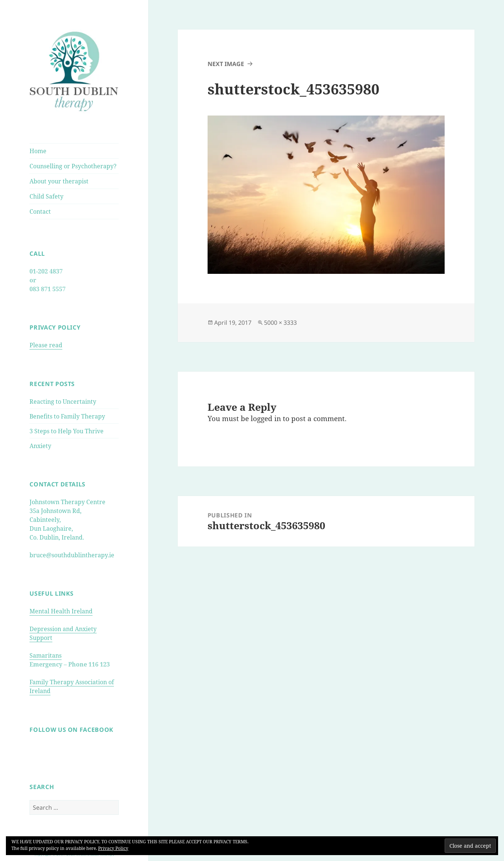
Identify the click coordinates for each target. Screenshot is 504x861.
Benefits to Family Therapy (67, 416)
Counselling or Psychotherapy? (73, 166)
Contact (40, 211)
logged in (266, 419)
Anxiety (40, 446)
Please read (46, 345)
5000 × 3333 (280, 323)
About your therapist (59, 181)
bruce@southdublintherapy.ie (72, 555)
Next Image (226, 64)
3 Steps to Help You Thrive (67, 431)
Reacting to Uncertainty (63, 402)
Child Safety (46, 196)
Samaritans (46, 655)
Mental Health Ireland (61, 611)
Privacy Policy (113, 848)
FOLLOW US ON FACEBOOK (71, 730)
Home (38, 151)
